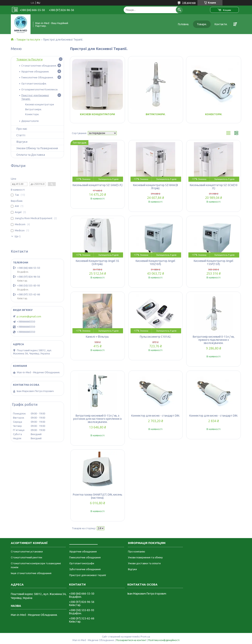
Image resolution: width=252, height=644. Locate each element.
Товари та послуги (28, 40)
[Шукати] (179, 10)
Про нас (22, 129)
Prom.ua (145, 637)
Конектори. (214, 114)
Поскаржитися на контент (131, 640)
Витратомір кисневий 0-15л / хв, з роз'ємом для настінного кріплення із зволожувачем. (97, 419)
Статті (21, 135)
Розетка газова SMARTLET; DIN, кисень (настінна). (98, 496)
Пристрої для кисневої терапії (88, 575)
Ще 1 (18, 236)
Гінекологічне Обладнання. (37, 77)
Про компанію (137, 551)
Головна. (183, 24)
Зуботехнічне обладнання (85, 569)
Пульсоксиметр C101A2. (156, 337)
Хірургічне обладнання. (35, 71)
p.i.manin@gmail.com (29, 316)
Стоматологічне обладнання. (39, 66)
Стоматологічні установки (27, 551)
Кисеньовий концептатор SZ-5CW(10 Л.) (214, 187)
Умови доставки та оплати (144, 563)
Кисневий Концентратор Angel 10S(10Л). (155, 262)
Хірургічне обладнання (83, 551)
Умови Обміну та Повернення (37, 148)
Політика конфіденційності (164, 640)
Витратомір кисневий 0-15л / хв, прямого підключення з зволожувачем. (214, 340)
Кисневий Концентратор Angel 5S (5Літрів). (97, 262)
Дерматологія (30, 121)
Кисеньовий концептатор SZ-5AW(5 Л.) (98, 185)
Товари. (202, 24)
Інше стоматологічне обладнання (31, 573)
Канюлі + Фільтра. (97, 337)
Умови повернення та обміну (145, 557)
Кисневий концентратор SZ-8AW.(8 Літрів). (156, 187)
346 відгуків (189, 3)
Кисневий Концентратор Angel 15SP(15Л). (214, 262)
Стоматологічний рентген (26, 557)
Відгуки (22, 142)
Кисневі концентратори (97, 114)
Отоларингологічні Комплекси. (40, 89)
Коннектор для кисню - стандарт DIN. (156, 416)
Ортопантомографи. (34, 83)
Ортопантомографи (82, 563)
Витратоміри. (156, 114)
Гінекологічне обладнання (85, 557)
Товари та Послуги (29, 59)
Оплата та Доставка (31, 155)
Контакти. (221, 24)
